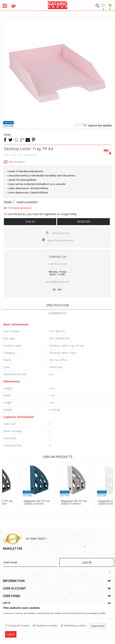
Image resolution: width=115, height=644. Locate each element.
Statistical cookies (47, 626)
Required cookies (19, 626)
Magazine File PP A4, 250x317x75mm (37, 502)
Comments (57, 313)
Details (8, 202)
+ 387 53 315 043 (57, 264)
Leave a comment (27, 202)
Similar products (58, 457)
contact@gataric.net (57, 282)
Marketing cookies (75, 626)
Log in (30, 222)
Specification (58, 305)
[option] (57, 73)
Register (84, 222)
